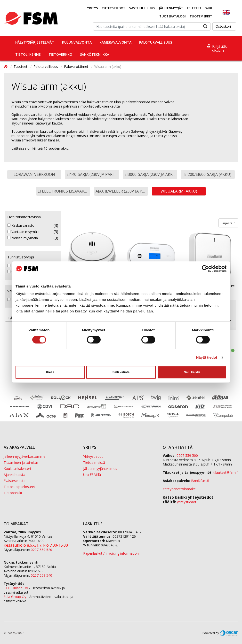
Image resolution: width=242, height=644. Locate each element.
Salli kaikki (192, 372)
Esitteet (194, 8)
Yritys (93, 8)
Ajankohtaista (14, 475)
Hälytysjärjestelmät (35, 42)
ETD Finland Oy (16, 588)
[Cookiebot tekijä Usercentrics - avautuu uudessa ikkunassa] (205, 269)
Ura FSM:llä (92, 475)
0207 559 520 (41, 550)
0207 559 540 (41, 575)
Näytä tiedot (207, 357)
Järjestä (227, 223)
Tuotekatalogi (173, 16)
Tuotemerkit (201, 16)
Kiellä (50, 372)
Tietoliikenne (28, 54)
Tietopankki (13, 493)
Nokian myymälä (23, 238)
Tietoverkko (60, 54)
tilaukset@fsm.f (226, 472)
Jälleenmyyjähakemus (100, 469)
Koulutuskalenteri (17, 469)
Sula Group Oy (15, 597)
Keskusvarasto (21, 225)
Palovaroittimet (77, 66)
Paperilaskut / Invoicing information (111, 553)
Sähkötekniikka (95, 54)
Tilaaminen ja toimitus (21, 462)
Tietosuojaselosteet (19, 487)
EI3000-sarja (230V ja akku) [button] (151, 174)
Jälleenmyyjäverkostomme (24, 456)
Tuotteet (21, 66)
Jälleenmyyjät (171, 8)
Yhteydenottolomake (179, 489)
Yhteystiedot (114, 8)
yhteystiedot (187, 502)
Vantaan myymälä (23, 232)
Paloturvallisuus (156, 42)
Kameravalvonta (115, 42)
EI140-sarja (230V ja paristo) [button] (93, 174)
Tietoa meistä (94, 462)
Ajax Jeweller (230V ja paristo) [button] (122, 191)
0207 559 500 (187, 455)
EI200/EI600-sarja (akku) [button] (208, 174)
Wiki (209, 8)
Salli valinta (121, 372)
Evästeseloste (15, 481)
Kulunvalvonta (77, 42)
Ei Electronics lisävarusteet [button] (64, 191)
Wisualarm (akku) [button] (179, 191)
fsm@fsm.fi (200, 481)
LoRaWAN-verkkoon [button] (34, 174)
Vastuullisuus (142, 8)
